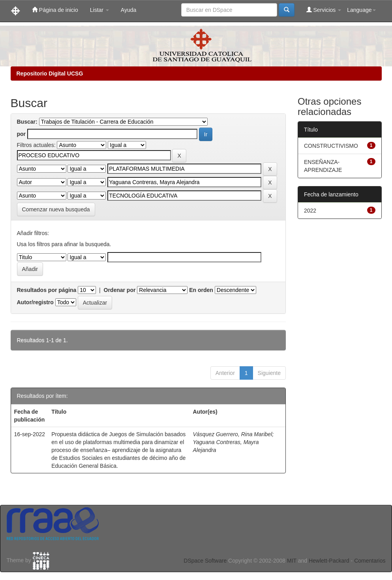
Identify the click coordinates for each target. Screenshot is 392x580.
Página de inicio (55, 10)
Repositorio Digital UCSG (50, 73)
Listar (99, 10)
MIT (292, 561)
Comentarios (370, 561)
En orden (201, 290)
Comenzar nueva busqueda (56, 209)
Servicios (324, 10)
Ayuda (128, 10)
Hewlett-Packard (329, 561)
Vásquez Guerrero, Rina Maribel (232, 434)
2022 (310, 211)
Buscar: (27, 122)
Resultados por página (47, 290)
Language (361, 10)
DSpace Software (205, 561)
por (22, 134)
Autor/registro (35, 302)
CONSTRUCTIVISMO (331, 146)
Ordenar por (120, 290)
